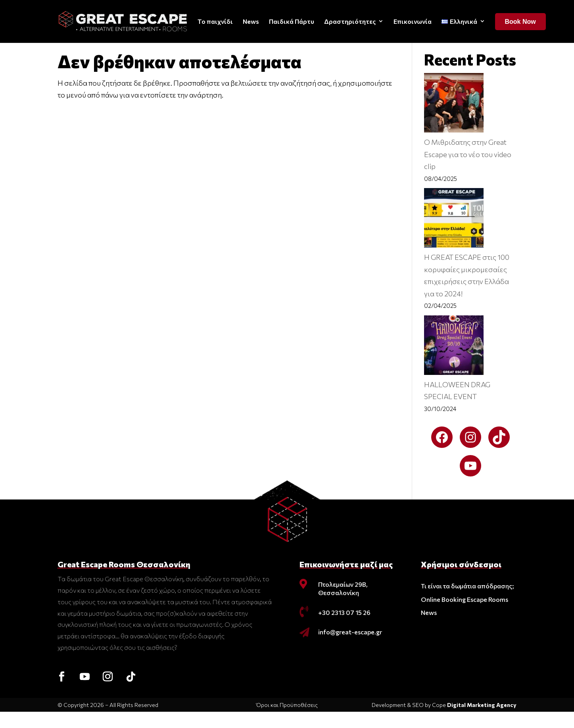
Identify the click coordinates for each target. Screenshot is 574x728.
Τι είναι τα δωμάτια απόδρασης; (467, 602)
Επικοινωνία (413, 21)
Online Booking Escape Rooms (465, 616)
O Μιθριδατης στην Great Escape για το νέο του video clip (468, 170)
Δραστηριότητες (350, 21)
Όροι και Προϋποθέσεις (287, 721)
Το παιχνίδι (215, 21)
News (251, 21)
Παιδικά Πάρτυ (292, 21)
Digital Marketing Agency (482, 721)
